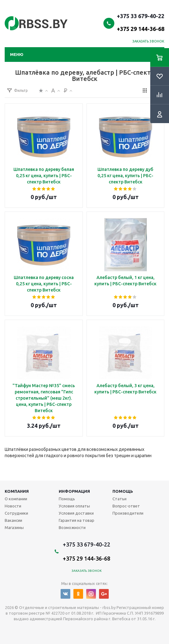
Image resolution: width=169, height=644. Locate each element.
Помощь (123, 491)
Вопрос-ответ (126, 506)
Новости (13, 506)
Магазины (14, 527)
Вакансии (13, 520)
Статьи (119, 499)
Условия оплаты (74, 506)
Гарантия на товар (77, 520)
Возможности (72, 527)
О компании (16, 499)
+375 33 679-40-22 (141, 22)
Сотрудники (16, 513)
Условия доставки (76, 513)
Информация (74, 491)
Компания (17, 491)
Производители (128, 513)
